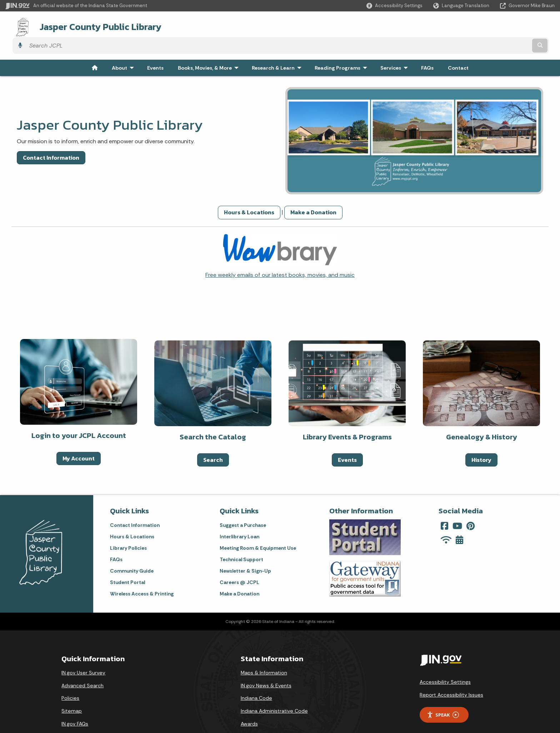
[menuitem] (95, 48)
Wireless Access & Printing (142, 574)
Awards (249, 704)
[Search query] (487, 26)
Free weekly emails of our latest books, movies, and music (280, 255)
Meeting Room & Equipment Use (258, 528)
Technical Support (241, 539)
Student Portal (127, 562)
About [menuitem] (124, 48)
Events (347, 440)
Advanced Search (82, 665)
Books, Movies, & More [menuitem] (210, 48)
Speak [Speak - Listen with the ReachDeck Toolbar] (443, 695)
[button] (394, 6)
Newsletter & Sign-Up (245, 551)
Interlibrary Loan (239, 517)
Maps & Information (264, 653)
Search (213, 440)
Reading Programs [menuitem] (342, 48)
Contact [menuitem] (458, 48)
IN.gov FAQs (75, 704)
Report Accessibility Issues (451, 675)
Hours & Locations (249, 192)
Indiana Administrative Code (274, 691)
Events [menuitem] (155, 48)
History (481, 440)
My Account (79, 438)
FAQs (116, 539)
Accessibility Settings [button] (445, 662)
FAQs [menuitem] (427, 48)
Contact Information (51, 138)
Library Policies (128, 528)
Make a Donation (313, 192)
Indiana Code (256, 678)
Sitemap (72, 691)
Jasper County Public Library (92, 25)
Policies (70, 678)
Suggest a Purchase (243, 505)
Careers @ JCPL (239, 562)
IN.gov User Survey (83, 653)
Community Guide (132, 551)
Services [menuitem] (396, 48)
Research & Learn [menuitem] (278, 48)
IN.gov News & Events (266, 665)
